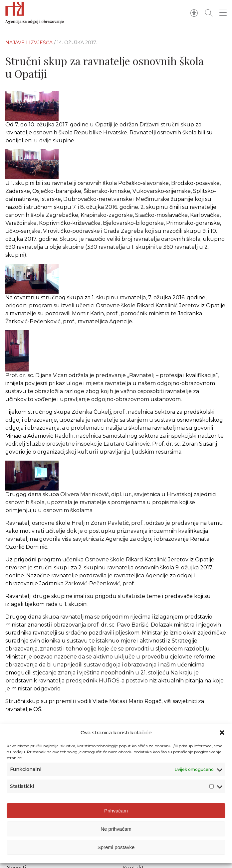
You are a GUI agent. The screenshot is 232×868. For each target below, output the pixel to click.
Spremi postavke (116, 847)
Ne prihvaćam (116, 829)
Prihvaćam (116, 811)
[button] (222, 733)
